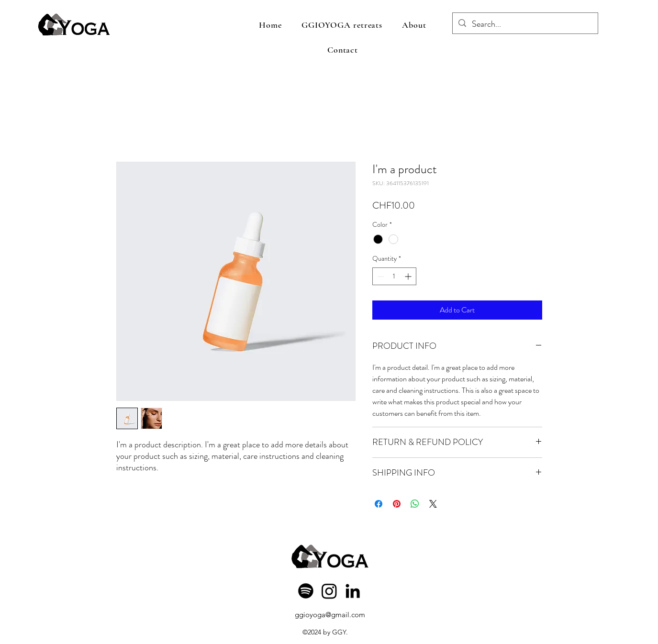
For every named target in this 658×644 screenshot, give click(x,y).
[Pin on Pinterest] (397, 504)
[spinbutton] (394, 276)
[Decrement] (380, 276)
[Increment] (409, 276)
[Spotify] (306, 591)
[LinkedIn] (353, 591)
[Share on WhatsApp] (415, 504)
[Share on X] (433, 504)
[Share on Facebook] (379, 504)
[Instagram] (329, 591)
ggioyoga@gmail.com (330, 615)
